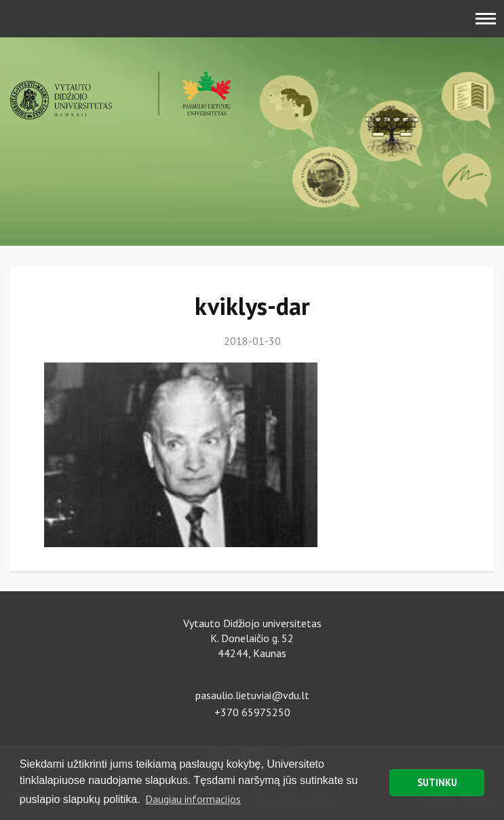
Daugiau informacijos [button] (193, 799)
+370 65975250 (252, 712)
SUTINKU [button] (437, 782)
